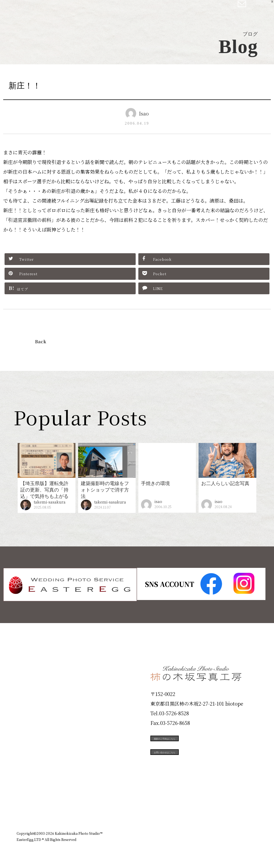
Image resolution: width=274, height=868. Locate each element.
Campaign (34, 743)
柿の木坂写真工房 (48, 10)
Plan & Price (39, 666)
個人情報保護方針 (242, 805)
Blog (25, 782)
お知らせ (210, 805)
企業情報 (186, 805)
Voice (26, 762)
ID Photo (32, 686)
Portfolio (32, 724)
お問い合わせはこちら (191, 762)
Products (32, 705)
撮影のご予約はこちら (191, 737)
